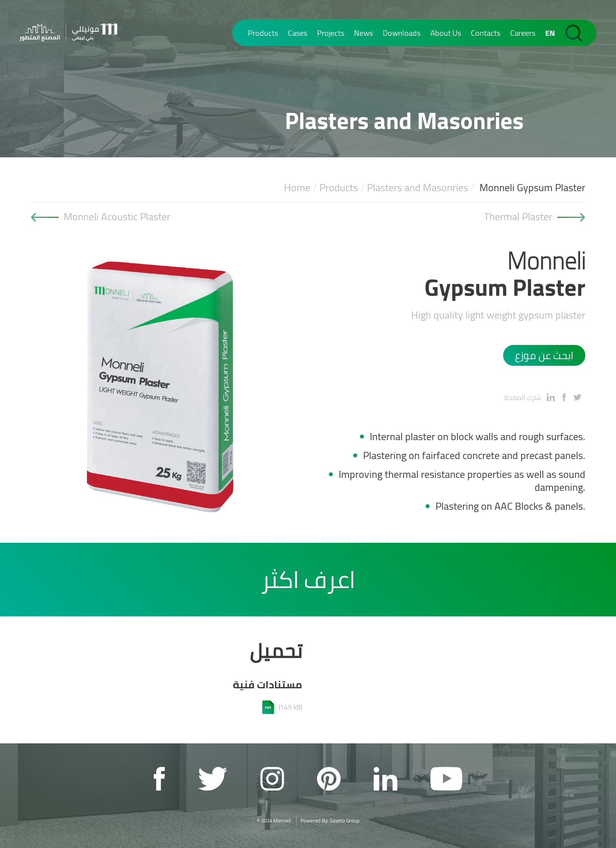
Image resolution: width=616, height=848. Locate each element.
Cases (298, 33)
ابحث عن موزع (544, 355)
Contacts (486, 33)
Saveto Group (345, 820)
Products (263, 33)
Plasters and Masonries (418, 187)
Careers (523, 33)
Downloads (402, 33)
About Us (446, 33)
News (363, 33)
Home (297, 187)
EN (550, 33)
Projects (331, 33)
